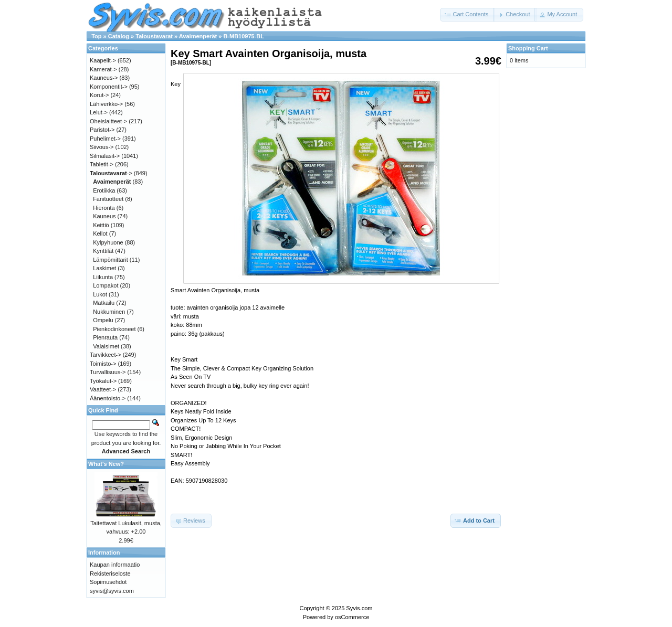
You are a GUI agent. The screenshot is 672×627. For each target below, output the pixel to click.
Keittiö (101, 225)
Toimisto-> (103, 364)
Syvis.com (359, 608)
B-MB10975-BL (244, 36)
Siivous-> (102, 147)
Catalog (119, 36)
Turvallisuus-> (108, 372)
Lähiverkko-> (106, 104)
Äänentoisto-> (108, 398)
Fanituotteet (108, 199)
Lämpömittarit (111, 260)
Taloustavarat (154, 36)
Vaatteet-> (103, 389)
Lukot (100, 294)
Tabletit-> (102, 164)
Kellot (100, 233)
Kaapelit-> (103, 60)
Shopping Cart (528, 48)
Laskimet (104, 268)
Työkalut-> (103, 381)
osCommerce (352, 617)
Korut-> (99, 95)
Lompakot (106, 285)
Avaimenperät (198, 36)
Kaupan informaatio (115, 565)
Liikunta (103, 277)
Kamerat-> (103, 69)
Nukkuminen (109, 312)
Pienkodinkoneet (114, 329)
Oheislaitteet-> (108, 121)
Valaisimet (106, 346)
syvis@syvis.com (112, 591)
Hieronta (104, 208)
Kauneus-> (104, 78)
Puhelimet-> (105, 139)
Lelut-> (99, 112)
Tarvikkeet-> (106, 355)
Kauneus (104, 216)
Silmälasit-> (105, 156)
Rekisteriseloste (110, 573)
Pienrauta (105, 337)
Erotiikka (104, 190)
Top (96, 36)
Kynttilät (103, 251)
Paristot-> (102, 130)
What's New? (106, 464)
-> (111, 173)
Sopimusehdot (108, 582)
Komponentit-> (109, 87)
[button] (467, 15)
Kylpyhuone (108, 242)
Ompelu (103, 320)
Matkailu (104, 303)
